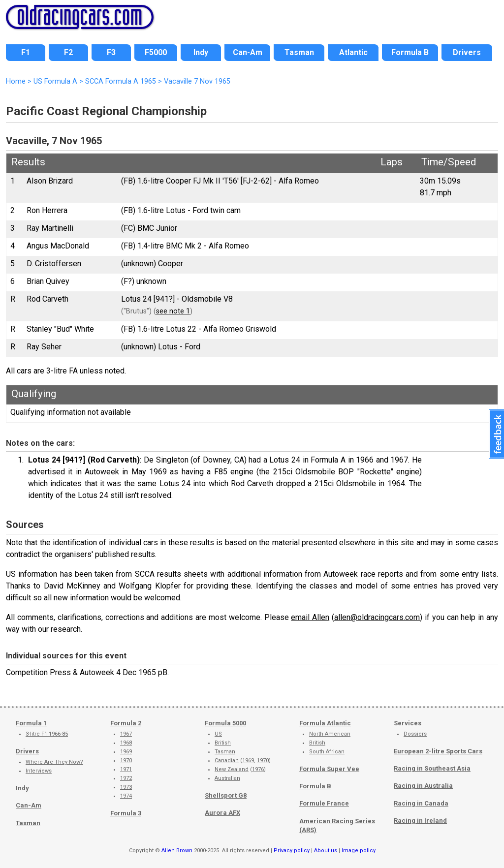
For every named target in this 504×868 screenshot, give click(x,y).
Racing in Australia (423, 786)
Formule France (324, 803)
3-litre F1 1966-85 (47, 734)
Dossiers (415, 734)
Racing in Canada (421, 803)
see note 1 (173, 311)
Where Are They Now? (54, 762)
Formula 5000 (225, 723)
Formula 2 (126, 723)
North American (330, 734)
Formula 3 (126, 813)
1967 (126, 734)
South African (327, 752)
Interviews (39, 771)
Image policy (359, 851)
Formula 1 (31, 723)
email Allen (310, 617)
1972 (126, 778)
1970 (126, 760)
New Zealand (232, 769)
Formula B (315, 786)
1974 (126, 796)
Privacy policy (292, 851)
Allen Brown (177, 851)
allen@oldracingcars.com (377, 617)
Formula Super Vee (329, 769)
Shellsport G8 (226, 795)
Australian (227, 778)
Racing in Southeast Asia (432, 768)
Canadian (227, 760)
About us (326, 851)
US (218, 734)
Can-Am (29, 805)
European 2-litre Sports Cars (438, 751)
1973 (126, 787)
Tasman (28, 823)
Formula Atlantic (325, 723)
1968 (126, 743)
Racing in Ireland (420, 821)
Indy (22, 788)
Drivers (27, 751)
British (223, 743)
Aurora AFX (222, 813)
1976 (258, 769)
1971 (126, 769)
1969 (126, 752)
